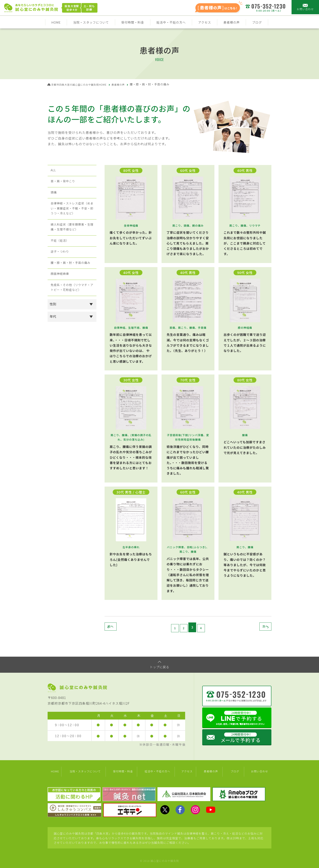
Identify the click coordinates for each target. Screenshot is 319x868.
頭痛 (53, 198)
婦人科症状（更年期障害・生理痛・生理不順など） (72, 239)
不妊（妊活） (60, 256)
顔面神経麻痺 (60, 296)
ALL (52, 171)
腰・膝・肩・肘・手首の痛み (72, 283)
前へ (119, 627)
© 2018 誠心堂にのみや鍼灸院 (159, 859)
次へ (257, 627)
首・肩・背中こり (63, 185)
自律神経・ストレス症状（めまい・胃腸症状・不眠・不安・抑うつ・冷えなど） (72, 217)
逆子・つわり (60, 269)
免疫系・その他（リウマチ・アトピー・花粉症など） (72, 312)
